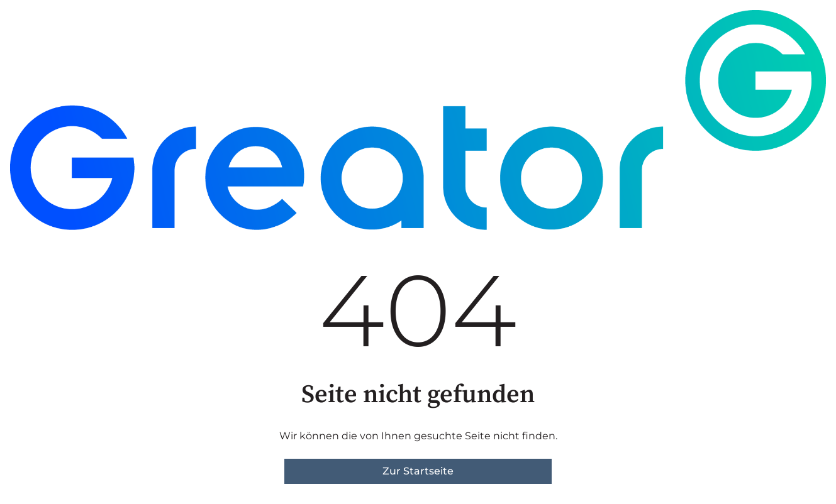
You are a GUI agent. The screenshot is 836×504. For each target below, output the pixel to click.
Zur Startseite (418, 471)
